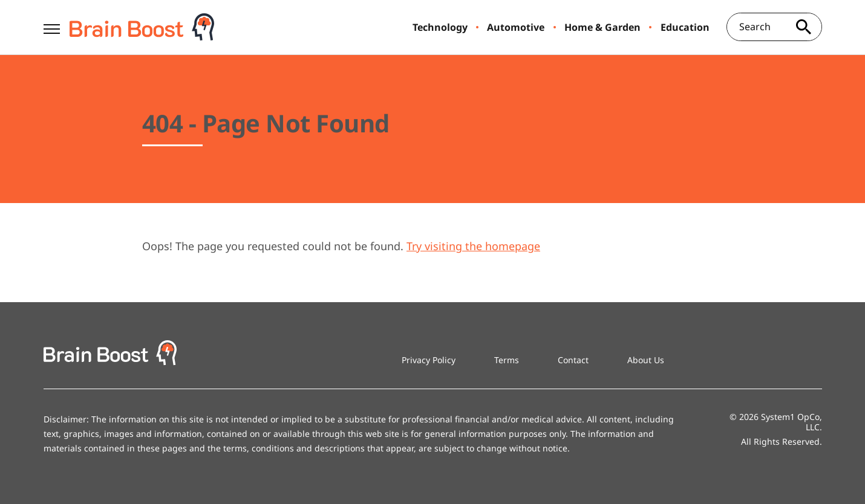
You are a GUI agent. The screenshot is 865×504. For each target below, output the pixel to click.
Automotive (516, 27)
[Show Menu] (52, 26)
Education (685, 27)
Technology (440, 27)
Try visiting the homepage (473, 246)
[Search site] (804, 27)
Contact (573, 360)
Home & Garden (602, 27)
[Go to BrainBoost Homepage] (142, 27)
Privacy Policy (429, 360)
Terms (507, 360)
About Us (646, 360)
